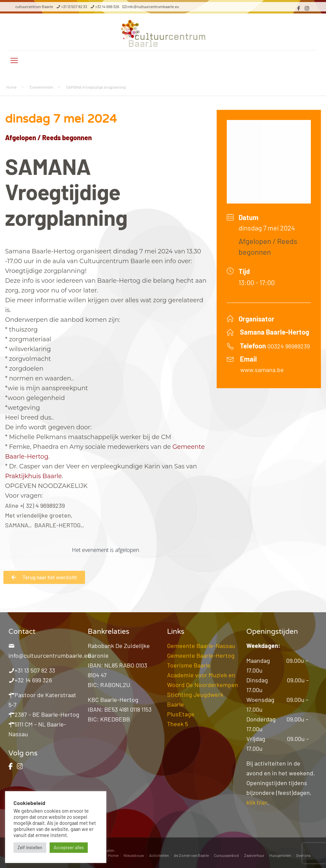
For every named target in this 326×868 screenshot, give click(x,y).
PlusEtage (181, 714)
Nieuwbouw (134, 855)
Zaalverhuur (254, 855)
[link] (33, 476)
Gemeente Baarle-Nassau (201, 646)
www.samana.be (262, 370)
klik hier (257, 802)
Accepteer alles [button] (69, 847)
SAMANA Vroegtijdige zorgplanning (96, 87)
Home (11, 87)
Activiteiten (159, 855)
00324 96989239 (289, 346)
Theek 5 (178, 724)
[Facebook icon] (298, 8)
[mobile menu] (14, 60)
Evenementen (41, 87)
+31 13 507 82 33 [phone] (74, 6)
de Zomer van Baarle (191, 855)
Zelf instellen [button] (30, 847)
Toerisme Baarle (189, 665)
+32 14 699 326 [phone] (107, 6)
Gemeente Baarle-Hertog (201, 655)
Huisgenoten (280, 855)
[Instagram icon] (307, 8)
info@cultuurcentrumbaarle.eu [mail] (153, 6)
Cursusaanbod (226, 855)
